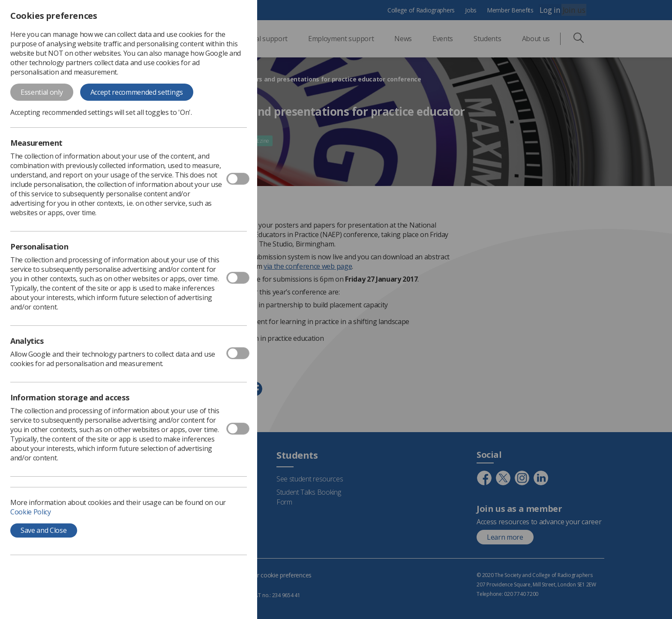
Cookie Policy (31, 512)
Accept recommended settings (137, 92)
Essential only (42, 92)
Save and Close (44, 530)
